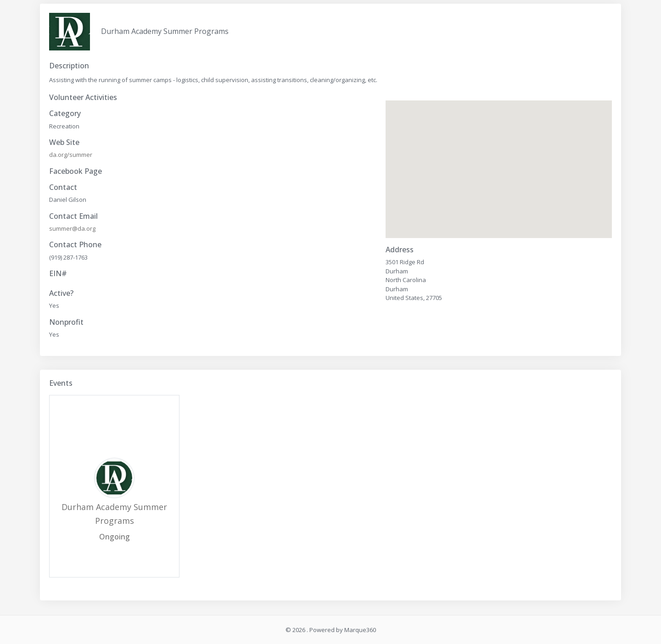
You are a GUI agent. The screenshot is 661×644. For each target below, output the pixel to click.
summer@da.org (72, 228)
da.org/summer (71, 155)
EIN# (58, 274)
